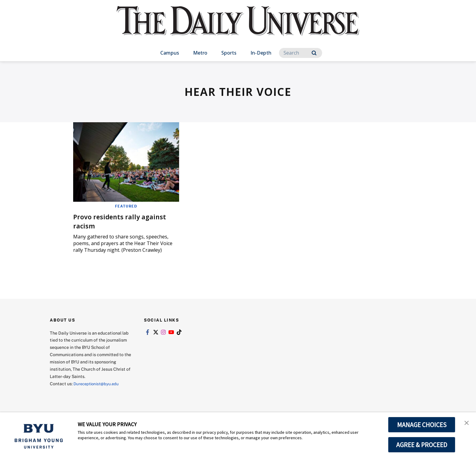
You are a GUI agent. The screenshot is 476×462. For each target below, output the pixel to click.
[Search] (301, 53)
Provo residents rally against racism (124, 221)
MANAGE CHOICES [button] (422, 425)
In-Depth (261, 53)
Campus (170, 53)
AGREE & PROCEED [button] (422, 445)
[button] (466, 423)
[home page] (238, 27)
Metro (200, 53)
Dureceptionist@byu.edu (98, 384)
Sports (229, 53)
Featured (126, 206)
